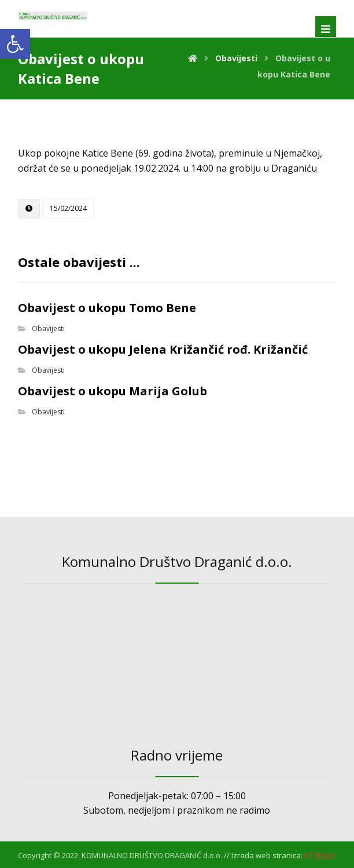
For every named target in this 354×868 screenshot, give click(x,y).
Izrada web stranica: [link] (267, 855)
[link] (15, 44)
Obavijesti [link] (48, 329)
